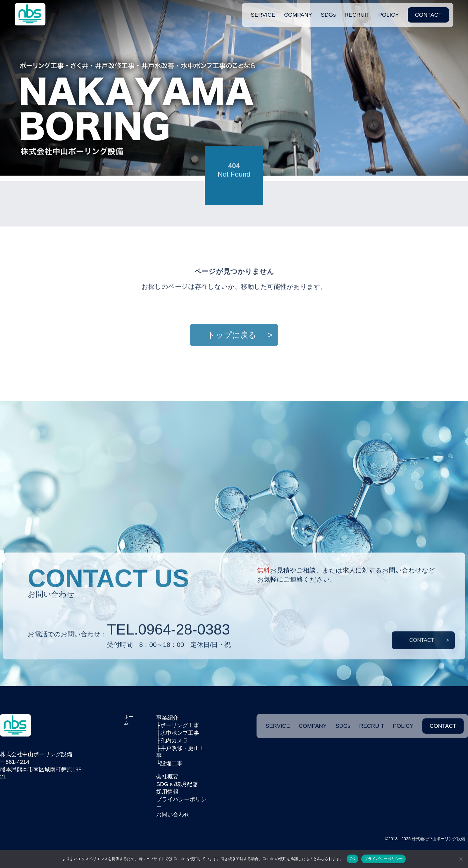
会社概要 (167, 777)
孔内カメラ (174, 741)
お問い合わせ (173, 815)
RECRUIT (357, 12)
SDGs (328, 12)
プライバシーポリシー (384, 859)
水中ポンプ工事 (180, 733)
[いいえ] (461, 859)
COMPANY (298, 12)
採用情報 (167, 792)
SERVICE (263, 12)
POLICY (388, 12)
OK (352, 859)
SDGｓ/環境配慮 (177, 784)
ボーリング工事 (180, 725)
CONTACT (428, 12)
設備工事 (171, 763)
